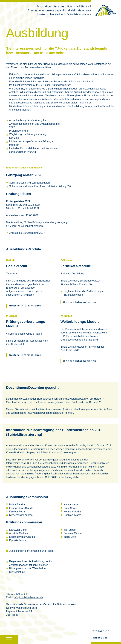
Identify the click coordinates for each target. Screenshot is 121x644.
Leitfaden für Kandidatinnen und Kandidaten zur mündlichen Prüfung (34, 150)
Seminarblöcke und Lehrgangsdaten (29, 183)
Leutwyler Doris (18, 530)
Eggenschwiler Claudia (22, 537)
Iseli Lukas (70, 530)
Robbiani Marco (72, 515)
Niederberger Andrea (21, 515)
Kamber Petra (17, 512)
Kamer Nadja (71, 505)
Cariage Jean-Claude (21, 508)
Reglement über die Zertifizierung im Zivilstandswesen (84, 293)
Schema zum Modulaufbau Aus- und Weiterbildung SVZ (40, 186)
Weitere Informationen (25, 306)
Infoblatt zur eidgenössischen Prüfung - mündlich (31, 143)
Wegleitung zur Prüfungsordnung (28, 134)
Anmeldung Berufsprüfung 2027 (27, 233)
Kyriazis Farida (17, 540)
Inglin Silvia (70, 537)
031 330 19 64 (19, 594)
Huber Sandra (17, 505)
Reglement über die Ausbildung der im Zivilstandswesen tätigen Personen (30, 563)
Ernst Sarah (70, 508)
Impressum (99, 638)
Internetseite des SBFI (18, 463)
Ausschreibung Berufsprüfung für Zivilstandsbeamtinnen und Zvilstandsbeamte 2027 (34, 124)
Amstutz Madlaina (19, 533)
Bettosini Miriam (73, 533)
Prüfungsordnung (19, 131)
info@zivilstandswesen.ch (49, 409)
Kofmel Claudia (72, 512)
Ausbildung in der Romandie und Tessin (31, 551)
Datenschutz (100, 631)
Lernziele (14, 138)
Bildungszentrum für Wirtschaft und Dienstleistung (29, 570)
